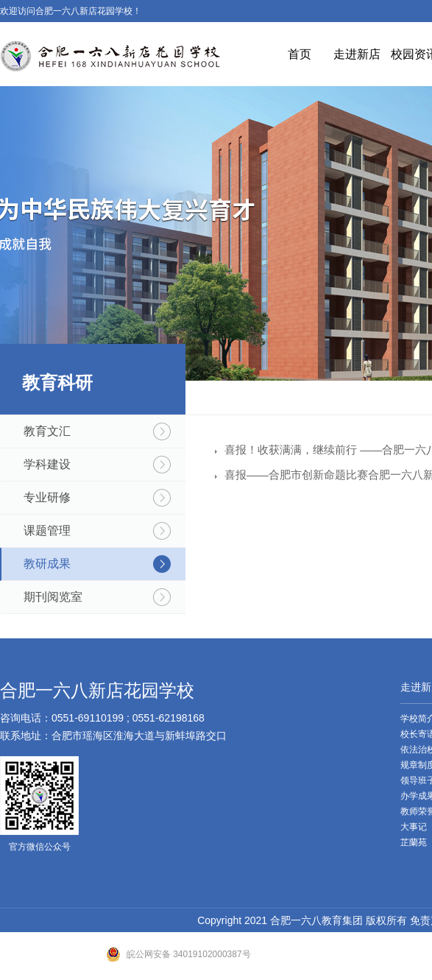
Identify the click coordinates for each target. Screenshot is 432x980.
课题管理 (47, 530)
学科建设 (47, 464)
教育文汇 (47, 431)
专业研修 (47, 497)
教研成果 (47, 564)
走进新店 (357, 54)
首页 (300, 54)
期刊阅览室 (53, 597)
